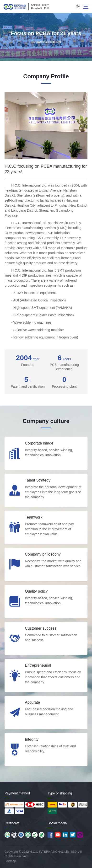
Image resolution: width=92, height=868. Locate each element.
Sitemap (10, 861)
